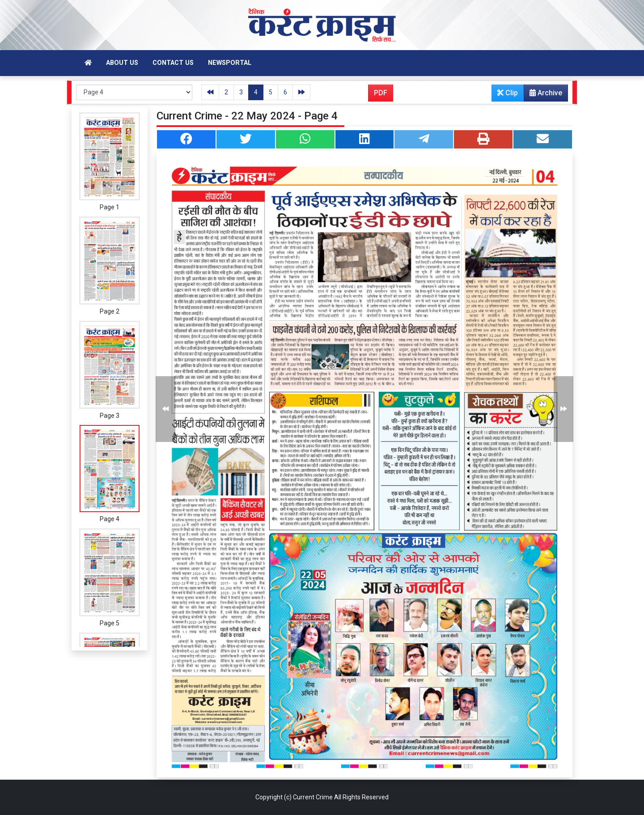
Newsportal (230, 63)
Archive (543, 95)
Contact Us (173, 63)
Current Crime (313, 797)
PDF (381, 93)
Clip (508, 93)
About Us (122, 63)
